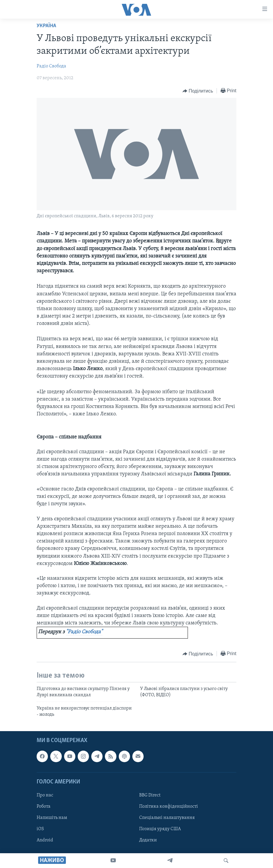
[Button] (198, 91)
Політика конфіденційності (169, 807)
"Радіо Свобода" (84, 632)
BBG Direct (150, 795)
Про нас (45, 795)
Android (45, 840)
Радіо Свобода (51, 66)
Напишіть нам (52, 818)
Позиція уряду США (160, 829)
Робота (44, 807)
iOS (40, 829)
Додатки (148, 840)
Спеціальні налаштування (167, 818)
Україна (46, 26)
